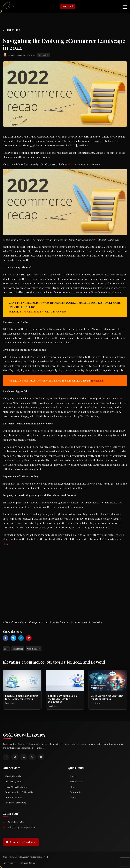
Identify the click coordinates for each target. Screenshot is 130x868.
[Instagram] (32, 757)
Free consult (68, 6)
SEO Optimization (14, 776)
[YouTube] (41, 757)
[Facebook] (6, 757)
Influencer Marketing (16, 803)
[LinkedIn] (23, 757)
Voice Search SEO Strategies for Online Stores (107, 697)
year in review (34, 649)
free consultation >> (33, 311)
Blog (72, 787)
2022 (6, 649)
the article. (97, 380)
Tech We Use (76, 782)
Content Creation (13, 797)
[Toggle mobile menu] (125, 6)
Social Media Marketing (16, 787)
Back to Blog (11, 30)
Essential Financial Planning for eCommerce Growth (21, 697)
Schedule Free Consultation (21, 842)
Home (73, 776)
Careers (74, 797)
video (71, 164)
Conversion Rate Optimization (20, 792)
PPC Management (14, 782)
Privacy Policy (9, 863)
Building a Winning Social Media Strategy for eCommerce (63, 699)
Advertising (18, 649)
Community (76, 792)
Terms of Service (27, 863)
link (5, 544)
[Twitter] (15, 757)
